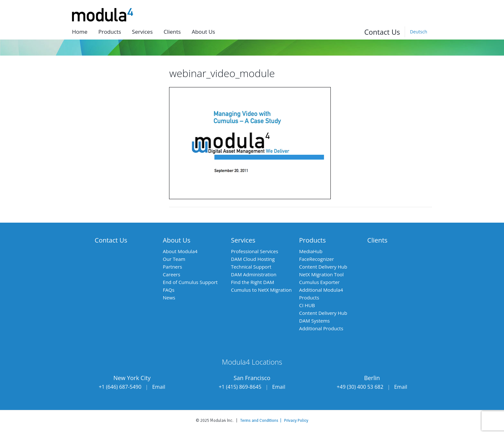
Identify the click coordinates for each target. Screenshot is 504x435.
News (169, 297)
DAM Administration (254, 274)
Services (142, 32)
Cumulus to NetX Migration (261, 290)
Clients (172, 32)
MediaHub (311, 251)
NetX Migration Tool (322, 274)
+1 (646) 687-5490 (120, 387)
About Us (177, 240)
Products (110, 32)
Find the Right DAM (253, 282)
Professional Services (255, 251)
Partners (173, 267)
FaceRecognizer (317, 259)
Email (159, 387)
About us (203, 32)
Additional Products (321, 328)
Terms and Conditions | (262, 421)
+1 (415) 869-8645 (240, 387)
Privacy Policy (296, 421)
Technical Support (251, 267)
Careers (172, 274)
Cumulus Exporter (319, 282)
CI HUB (307, 305)
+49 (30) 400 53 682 (360, 387)
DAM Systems (315, 321)
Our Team (174, 259)
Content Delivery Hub (323, 267)
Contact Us (382, 32)
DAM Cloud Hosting (253, 259)
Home (80, 32)
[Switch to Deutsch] (418, 32)
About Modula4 (180, 251)
